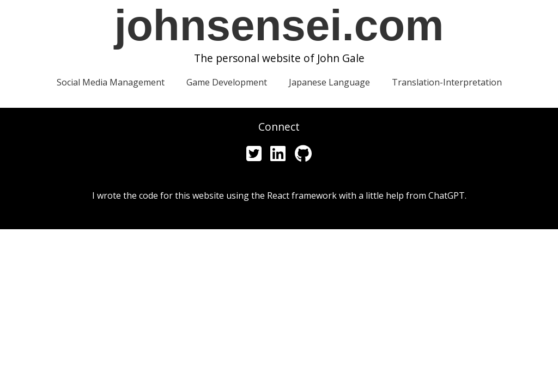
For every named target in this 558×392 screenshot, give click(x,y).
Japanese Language (329, 82)
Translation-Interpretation (447, 82)
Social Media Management (111, 82)
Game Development (227, 82)
